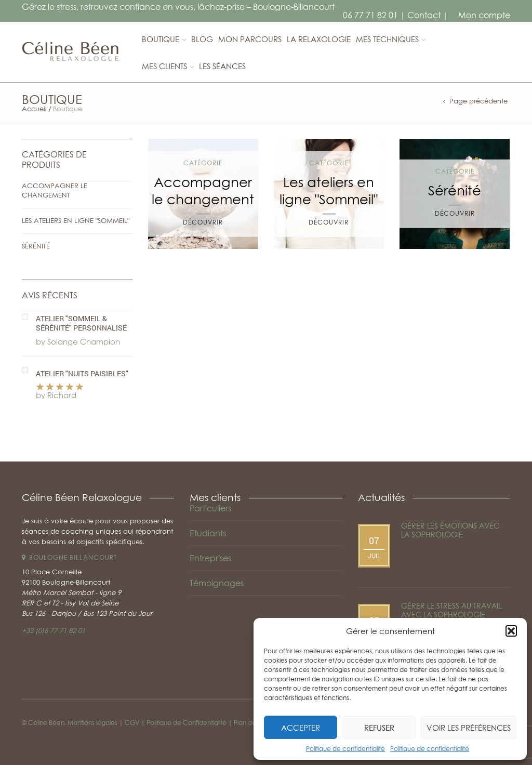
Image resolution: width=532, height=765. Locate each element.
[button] (511, 631)
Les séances (222, 66)
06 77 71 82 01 (370, 15)
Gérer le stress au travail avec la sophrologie (451, 610)
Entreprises (210, 558)
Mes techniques (387, 39)
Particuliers (210, 508)
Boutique (161, 39)
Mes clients (164, 66)
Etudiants (208, 533)
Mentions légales (92, 723)
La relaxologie (319, 39)
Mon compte (484, 15)
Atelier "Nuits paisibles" (82, 374)
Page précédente (478, 101)
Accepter (301, 728)
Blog (202, 39)
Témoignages (217, 583)
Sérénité (36, 246)
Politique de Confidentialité (187, 723)
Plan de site (251, 723)
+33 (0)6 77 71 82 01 (54, 630)
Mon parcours (250, 39)
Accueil (34, 109)
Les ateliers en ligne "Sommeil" (76, 220)
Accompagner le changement (55, 190)
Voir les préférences (469, 728)
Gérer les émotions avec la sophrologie (450, 530)
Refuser (379, 728)
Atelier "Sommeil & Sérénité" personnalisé (81, 323)
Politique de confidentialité (345, 749)
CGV (132, 723)
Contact (424, 15)
